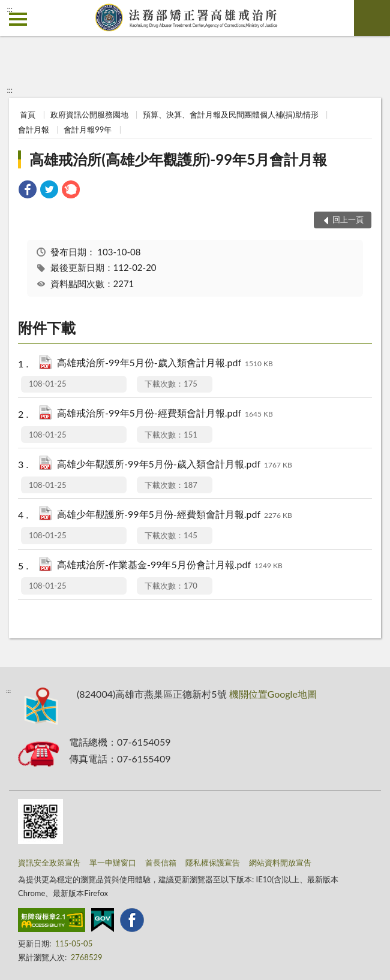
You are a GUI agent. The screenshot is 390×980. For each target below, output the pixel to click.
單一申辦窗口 (113, 863)
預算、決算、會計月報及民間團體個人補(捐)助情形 (231, 114)
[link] (28, 191)
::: (10, 9)
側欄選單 (18, 19)
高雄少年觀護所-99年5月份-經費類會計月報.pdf (175, 515)
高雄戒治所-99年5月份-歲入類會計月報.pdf (165, 364)
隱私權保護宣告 (213, 863)
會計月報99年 (88, 129)
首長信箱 (161, 863)
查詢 (372, 18)
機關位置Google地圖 (273, 694)
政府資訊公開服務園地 (89, 114)
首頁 (28, 114)
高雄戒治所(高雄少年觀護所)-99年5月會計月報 (178, 159)
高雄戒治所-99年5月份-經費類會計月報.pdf (165, 414)
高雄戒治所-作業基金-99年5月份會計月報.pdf (170, 566)
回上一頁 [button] (348, 219)
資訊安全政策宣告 (49, 863)
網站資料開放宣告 (280, 863)
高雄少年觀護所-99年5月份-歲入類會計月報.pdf (175, 465)
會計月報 (34, 129)
